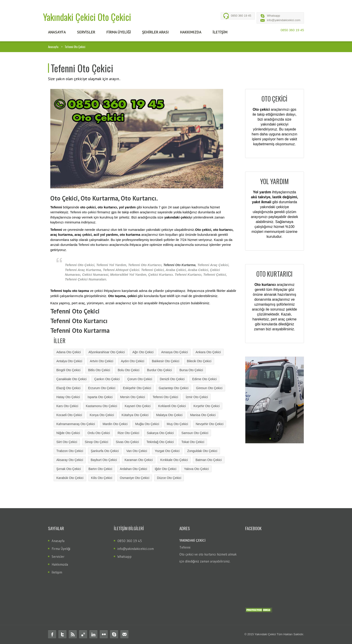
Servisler (58, 557)
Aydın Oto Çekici (132, 361)
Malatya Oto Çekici (169, 415)
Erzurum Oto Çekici (102, 388)
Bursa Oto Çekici (191, 370)
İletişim (57, 572)
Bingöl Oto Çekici (68, 370)
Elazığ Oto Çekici (68, 388)
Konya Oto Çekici (102, 415)
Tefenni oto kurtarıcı (93, 245)
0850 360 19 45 (241, 16)
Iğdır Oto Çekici (165, 469)
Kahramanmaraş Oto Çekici (76, 424)
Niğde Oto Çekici (68, 433)
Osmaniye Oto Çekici (135, 478)
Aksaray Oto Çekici (70, 460)
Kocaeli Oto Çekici (69, 415)
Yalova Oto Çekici (196, 469)
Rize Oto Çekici (128, 433)
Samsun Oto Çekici (195, 433)
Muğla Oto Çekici (147, 424)
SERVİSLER (86, 32)
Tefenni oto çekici (83, 212)
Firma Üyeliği (61, 549)
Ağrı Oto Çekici (143, 352)
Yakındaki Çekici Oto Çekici (87, 17)
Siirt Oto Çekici (67, 442)
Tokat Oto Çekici (193, 442)
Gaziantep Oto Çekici (174, 388)
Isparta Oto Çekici (100, 397)
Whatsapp (274, 16)
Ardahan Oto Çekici (133, 469)
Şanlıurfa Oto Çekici (105, 451)
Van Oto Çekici (137, 451)
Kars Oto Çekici (67, 406)
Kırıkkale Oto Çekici (174, 460)
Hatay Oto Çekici (68, 397)
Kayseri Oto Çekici (138, 406)
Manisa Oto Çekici (203, 415)
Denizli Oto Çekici (172, 379)
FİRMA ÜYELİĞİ (119, 32)
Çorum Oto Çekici (140, 379)
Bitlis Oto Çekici (99, 370)
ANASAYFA (57, 32)
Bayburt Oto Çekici (104, 460)
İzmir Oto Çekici (197, 397)
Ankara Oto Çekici (208, 352)
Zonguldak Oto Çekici (202, 451)
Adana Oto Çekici (69, 352)
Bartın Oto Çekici (100, 469)
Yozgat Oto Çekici (167, 451)
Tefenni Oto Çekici (165, 397)
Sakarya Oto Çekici (160, 433)
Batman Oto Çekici (209, 460)
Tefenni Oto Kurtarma (179, 265)
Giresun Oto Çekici (209, 388)
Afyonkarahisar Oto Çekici (107, 352)
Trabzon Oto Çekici (70, 451)
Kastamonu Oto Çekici (101, 406)
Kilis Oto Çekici (102, 478)
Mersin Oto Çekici (132, 397)
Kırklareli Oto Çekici (172, 406)
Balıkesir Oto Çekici (165, 361)
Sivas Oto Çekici (127, 442)
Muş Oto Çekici (177, 424)
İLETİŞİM (220, 32)
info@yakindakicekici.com (284, 20)
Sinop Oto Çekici (97, 442)
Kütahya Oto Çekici (135, 415)
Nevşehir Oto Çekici (210, 424)
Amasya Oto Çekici (175, 352)
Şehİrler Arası (155, 32)
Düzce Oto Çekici (169, 478)
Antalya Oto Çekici (69, 361)
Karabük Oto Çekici (70, 478)
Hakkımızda (60, 564)
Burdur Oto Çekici (159, 370)
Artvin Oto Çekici (101, 361)
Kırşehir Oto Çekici (207, 406)
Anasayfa (53, 47)
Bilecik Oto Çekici (199, 361)
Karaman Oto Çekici (139, 460)
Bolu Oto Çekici (128, 370)
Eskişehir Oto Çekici (137, 388)
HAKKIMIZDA (191, 32)
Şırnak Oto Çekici (69, 469)
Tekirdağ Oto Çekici (160, 442)
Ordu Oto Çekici (99, 433)
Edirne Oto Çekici (204, 379)
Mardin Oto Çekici (115, 424)
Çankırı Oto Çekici (107, 379)
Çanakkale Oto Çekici (71, 379)
